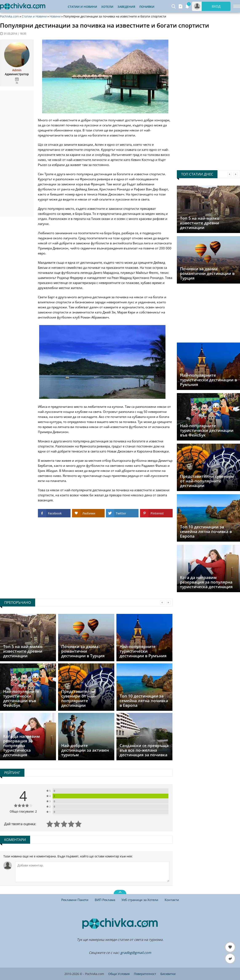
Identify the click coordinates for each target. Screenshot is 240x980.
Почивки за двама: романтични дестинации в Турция (207, 273)
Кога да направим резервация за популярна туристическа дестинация (206, 582)
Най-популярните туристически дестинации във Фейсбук (207, 430)
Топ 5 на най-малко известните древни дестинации (200, 223)
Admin (17, 70)
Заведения (126, 7)
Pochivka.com (9, 16)
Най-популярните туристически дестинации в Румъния (208, 380)
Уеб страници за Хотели (140, 900)
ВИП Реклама (105, 900)
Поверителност (145, 974)
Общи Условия (119, 974)
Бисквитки (168, 974)
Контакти (172, 900)
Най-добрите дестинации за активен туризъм (85, 750)
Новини (55, 16)
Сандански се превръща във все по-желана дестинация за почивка (144, 750)
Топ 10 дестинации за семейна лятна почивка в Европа (206, 532)
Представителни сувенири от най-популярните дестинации (207, 481)
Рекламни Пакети (75, 900)
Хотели (107, 7)
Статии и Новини (82, 7)
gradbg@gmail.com (136, 953)
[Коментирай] (92, 872)
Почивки (147, 7)
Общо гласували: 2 (23, 811)
